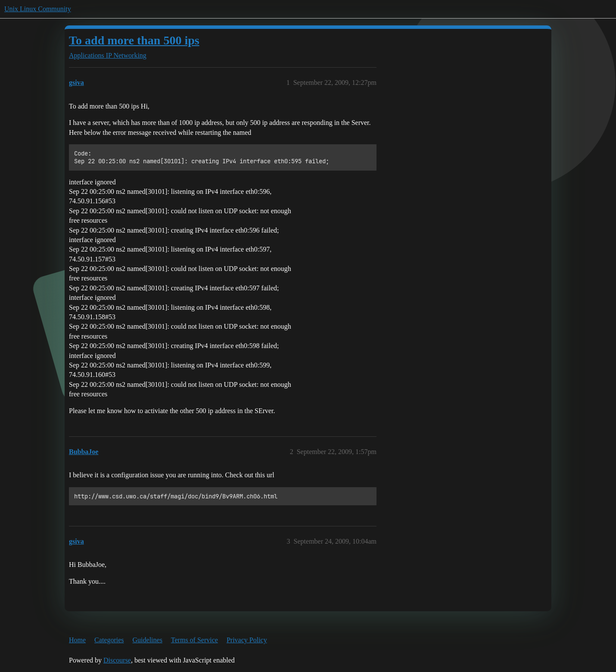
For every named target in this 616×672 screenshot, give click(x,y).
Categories (109, 640)
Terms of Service (194, 640)
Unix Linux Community (38, 9)
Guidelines (148, 640)
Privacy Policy (247, 640)
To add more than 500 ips (134, 40)
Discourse (117, 660)
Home (77, 640)
